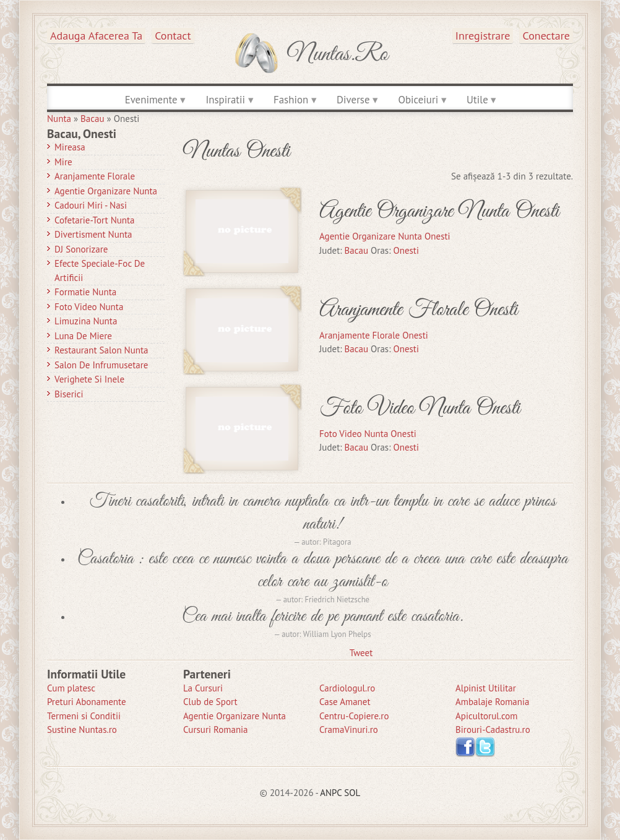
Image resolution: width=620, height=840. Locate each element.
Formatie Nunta (85, 292)
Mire (63, 162)
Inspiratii (225, 100)
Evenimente (151, 100)
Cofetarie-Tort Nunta (95, 220)
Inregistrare (483, 36)
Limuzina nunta (86, 321)
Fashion (291, 100)
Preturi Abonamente (87, 702)
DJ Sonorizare (81, 249)
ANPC (331, 793)
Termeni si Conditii (84, 716)
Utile (477, 100)
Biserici (69, 394)
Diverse (353, 100)
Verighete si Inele (89, 379)
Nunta (59, 119)
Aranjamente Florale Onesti (418, 310)
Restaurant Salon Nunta (101, 350)
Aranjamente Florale (95, 176)
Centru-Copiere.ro (354, 716)
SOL (352, 793)
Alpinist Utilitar (486, 688)
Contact (173, 36)
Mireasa (70, 147)
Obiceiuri (418, 100)
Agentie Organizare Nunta (106, 191)
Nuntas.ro (338, 54)
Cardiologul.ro (347, 688)
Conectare (546, 36)
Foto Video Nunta (89, 307)
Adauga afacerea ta (96, 36)
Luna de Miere (83, 336)
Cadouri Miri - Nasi (91, 205)
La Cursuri (203, 688)
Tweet (361, 653)
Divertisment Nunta (93, 234)
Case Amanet (345, 702)
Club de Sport (210, 702)
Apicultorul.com (487, 716)
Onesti (406, 250)
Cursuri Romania (216, 730)
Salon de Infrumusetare (101, 365)
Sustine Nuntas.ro (82, 730)
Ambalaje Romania (492, 702)
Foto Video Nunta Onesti (420, 408)
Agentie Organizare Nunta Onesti (439, 211)
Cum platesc (71, 688)
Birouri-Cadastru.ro (493, 730)
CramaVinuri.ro (349, 730)
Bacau (93, 119)
